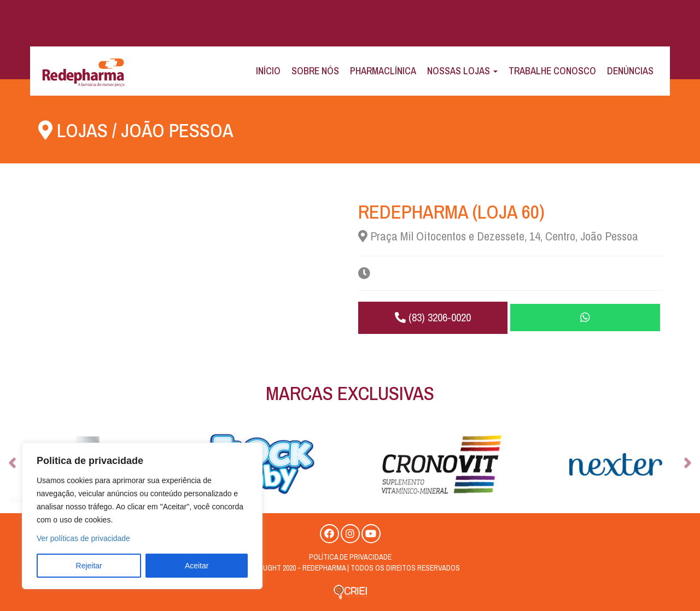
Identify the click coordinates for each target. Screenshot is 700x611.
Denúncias (630, 71)
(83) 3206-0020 (432, 317)
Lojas (82, 130)
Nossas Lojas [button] (462, 71)
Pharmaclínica (383, 71)
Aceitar (197, 566)
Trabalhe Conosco (552, 71)
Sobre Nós (315, 71)
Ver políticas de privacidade (83, 538)
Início (268, 71)
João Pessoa (177, 130)
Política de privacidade (350, 557)
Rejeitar (89, 566)
